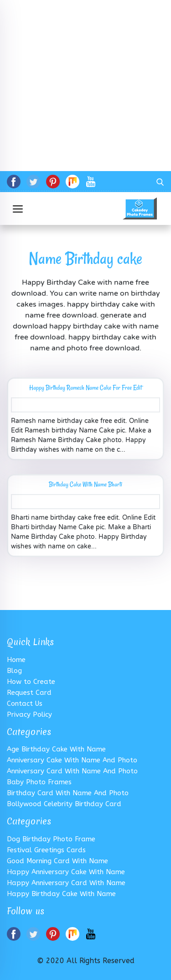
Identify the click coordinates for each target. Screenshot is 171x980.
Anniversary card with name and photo (72, 771)
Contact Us (25, 704)
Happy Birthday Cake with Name (61, 894)
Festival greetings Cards (46, 850)
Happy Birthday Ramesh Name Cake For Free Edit (85, 388)
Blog (14, 671)
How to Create (31, 682)
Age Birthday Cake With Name (56, 749)
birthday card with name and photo (68, 793)
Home (16, 660)
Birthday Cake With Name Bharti (85, 484)
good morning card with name (57, 861)
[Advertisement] (85, 86)
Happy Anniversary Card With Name (66, 883)
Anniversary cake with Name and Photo (72, 760)
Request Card (29, 693)
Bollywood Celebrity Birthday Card (64, 804)
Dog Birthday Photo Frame (51, 839)
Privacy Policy (29, 714)
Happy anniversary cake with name (66, 872)
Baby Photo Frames (39, 782)
